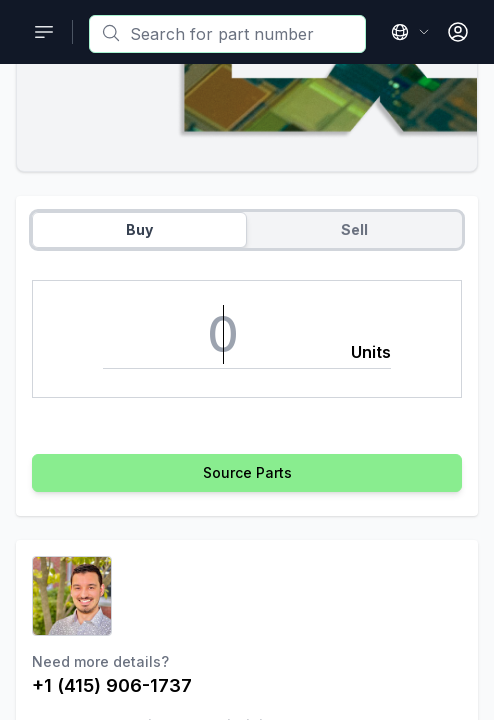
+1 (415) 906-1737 (112, 685)
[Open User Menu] (458, 32)
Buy (139, 229)
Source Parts (247, 472)
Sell (354, 229)
